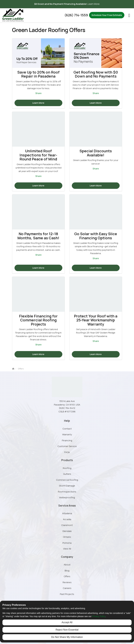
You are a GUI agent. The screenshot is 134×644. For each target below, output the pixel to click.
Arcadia (67, 519)
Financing (67, 440)
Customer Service (67, 446)
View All (67, 549)
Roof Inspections (67, 492)
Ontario (67, 537)
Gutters (67, 474)
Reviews (67, 582)
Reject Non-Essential (67, 630)
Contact (67, 429)
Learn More (38, 103)
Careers (67, 588)
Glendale (67, 531)
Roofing (67, 468)
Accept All (67, 622)
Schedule (107, 15)
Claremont (67, 525)
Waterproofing (67, 497)
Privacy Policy (99, 616)
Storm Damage (67, 486)
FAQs (67, 452)
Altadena (67, 513)
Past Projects (67, 594)
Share (38, 93)
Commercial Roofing (67, 480)
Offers (67, 576)
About (67, 565)
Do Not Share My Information (67, 637)
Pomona (67, 543)
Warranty (67, 434)
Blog (67, 571)
